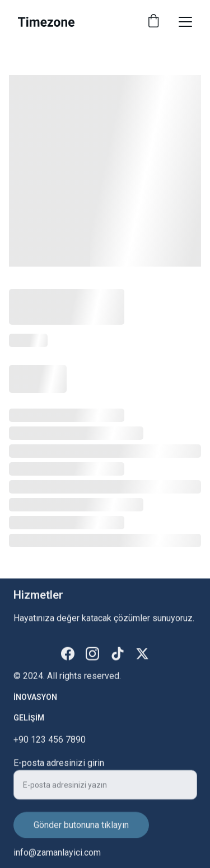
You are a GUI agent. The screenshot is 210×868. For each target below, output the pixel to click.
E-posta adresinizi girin (59, 768)
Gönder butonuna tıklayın (81, 830)
